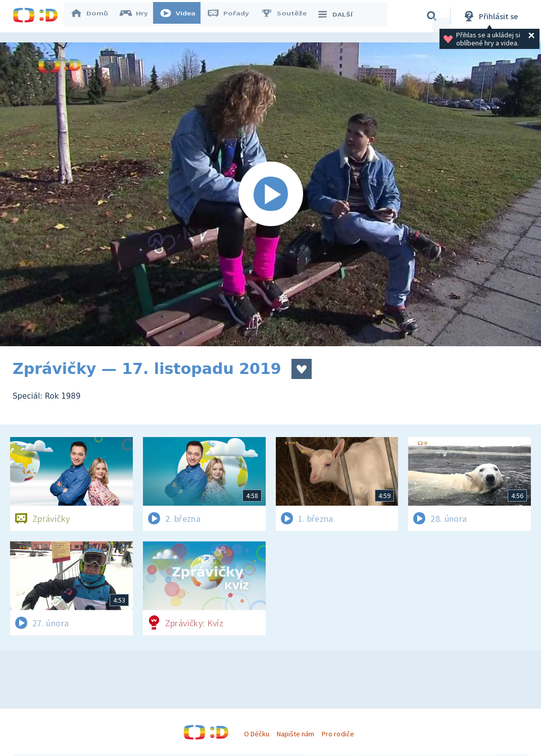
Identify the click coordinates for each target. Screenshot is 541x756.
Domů (94, 16)
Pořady (233, 16)
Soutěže (288, 16)
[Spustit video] (270, 194)
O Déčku (257, 734)
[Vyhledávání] (432, 16)
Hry (139, 16)
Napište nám (296, 734)
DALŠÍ (339, 16)
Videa (182, 16)
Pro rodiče (338, 734)
